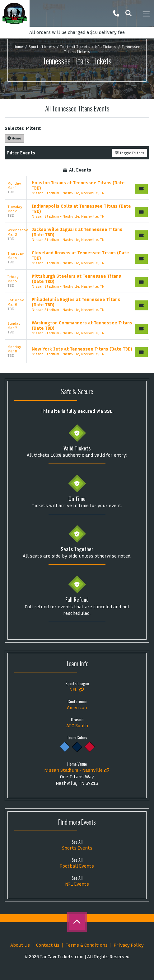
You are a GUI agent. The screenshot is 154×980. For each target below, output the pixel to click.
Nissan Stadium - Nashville (77, 770)
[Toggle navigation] (146, 13)
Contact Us (48, 945)
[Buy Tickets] (141, 189)
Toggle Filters (130, 153)
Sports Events (77, 848)
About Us (20, 945)
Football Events (77, 866)
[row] (77, 188)
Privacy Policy (129, 945)
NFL (77, 690)
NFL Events (77, 884)
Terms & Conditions (87, 945)
